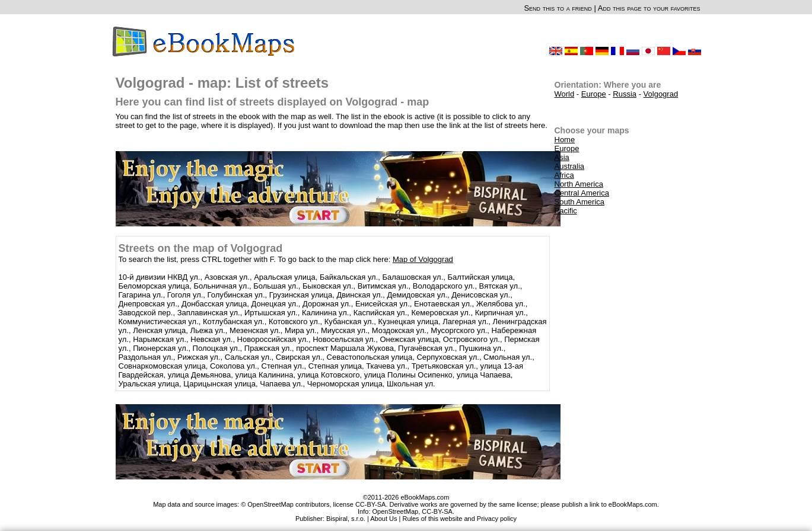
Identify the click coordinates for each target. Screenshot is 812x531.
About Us (383, 519)
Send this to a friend (558, 8)
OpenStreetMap (396, 511)
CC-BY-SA (437, 511)
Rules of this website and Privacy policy (460, 519)
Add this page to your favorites (649, 8)
